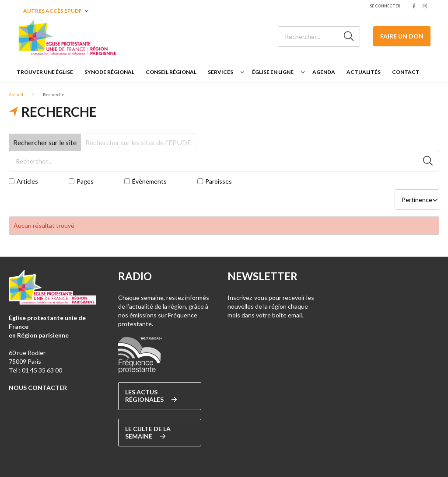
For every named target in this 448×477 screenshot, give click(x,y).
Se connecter (385, 6)
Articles (27, 181)
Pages (85, 181)
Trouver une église (45, 72)
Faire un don (402, 36)
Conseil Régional (171, 72)
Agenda (324, 72)
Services (220, 72)
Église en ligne (273, 72)
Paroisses (219, 181)
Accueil (16, 94)
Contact (406, 72)
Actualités (364, 72)
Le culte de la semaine (148, 433)
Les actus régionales (151, 396)
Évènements (149, 181)
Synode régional (109, 72)
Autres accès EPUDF (52, 11)
